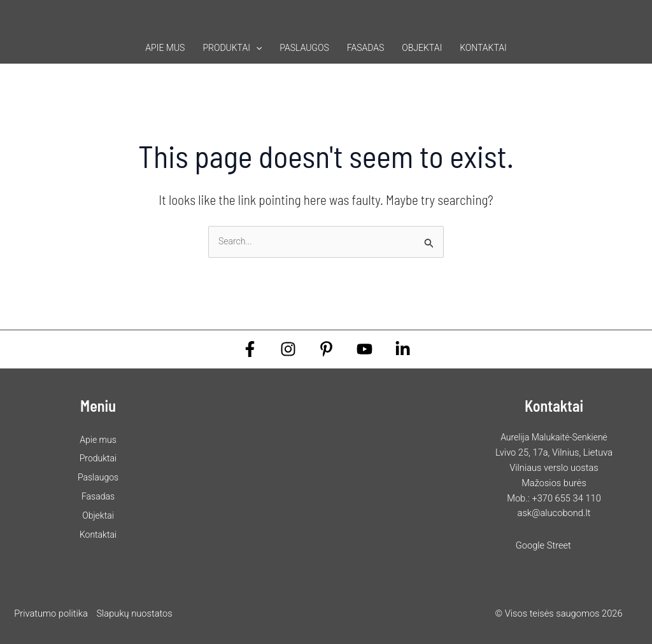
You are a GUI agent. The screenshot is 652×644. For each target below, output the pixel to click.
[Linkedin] (403, 349)
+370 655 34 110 (566, 498)
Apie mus (165, 48)
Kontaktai (483, 48)
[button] (256, 48)
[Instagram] (288, 349)
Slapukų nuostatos (134, 613)
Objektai (422, 48)
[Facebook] (250, 349)
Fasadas (366, 48)
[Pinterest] (326, 349)
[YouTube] (365, 349)
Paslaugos (304, 48)
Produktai (232, 48)
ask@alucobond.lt (554, 513)
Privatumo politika (51, 613)
